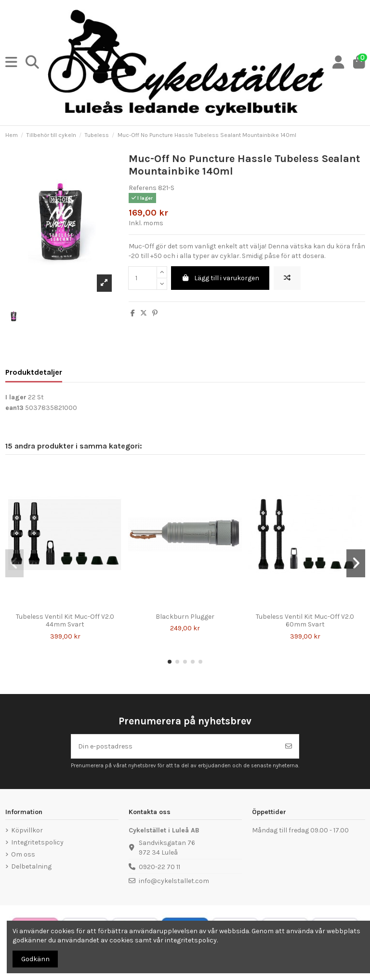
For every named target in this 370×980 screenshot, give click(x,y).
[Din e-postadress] (175, 746)
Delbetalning (31, 866)
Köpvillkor (27, 830)
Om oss (23, 854)
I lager (16, 397)
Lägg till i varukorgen (220, 278)
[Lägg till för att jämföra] (287, 278)
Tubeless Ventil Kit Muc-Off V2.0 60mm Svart (305, 621)
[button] (170, 662)
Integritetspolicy (37, 842)
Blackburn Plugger (185, 617)
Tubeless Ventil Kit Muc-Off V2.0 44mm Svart (65, 621)
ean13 (14, 408)
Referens (143, 188)
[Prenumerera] (289, 746)
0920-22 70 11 (159, 867)
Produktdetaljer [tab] (34, 372)
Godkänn (35, 959)
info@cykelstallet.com (174, 881)
